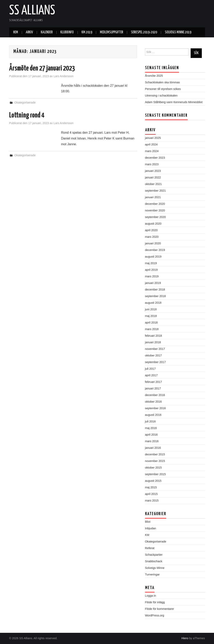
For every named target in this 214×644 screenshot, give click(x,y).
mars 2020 (152, 237)
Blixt (148, 522)
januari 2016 (153, 448)
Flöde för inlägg (155, 602)
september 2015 (155, 474)
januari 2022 (153, 177)
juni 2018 (151, 309)
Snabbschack (154, 561)
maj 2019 (151, 263)
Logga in (151, 596)
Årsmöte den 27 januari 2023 (42, 69)
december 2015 (155, 454)
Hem (16, 32)
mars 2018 (152, 329)
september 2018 (155, 296)
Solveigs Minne (155, 568)
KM (147, 535)
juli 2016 (150, 421)
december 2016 (155, 395)
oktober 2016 (153, 402)
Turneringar (152, 574)
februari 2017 (154, 382)
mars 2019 (152, 276)
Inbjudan (151, 528)
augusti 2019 (153, 257)
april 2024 (151, 144)
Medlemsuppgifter (111, 32)
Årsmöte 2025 (154, 76)
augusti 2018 (153, 303)
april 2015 (151, 494)
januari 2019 (153, 283)
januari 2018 (153, 342)
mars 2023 (152, 164)
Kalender (47, 32)
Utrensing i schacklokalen (161, 96)
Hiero (185, 638)
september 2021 (155, 191)
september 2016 (155, 408)
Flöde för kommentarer (160, 609)
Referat (150, 548)
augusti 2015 (153, 481)
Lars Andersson (64, 76)
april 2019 (151, 270)
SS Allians (32, 11)
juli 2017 (150, 369)
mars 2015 (152, 501)
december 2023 (155, 158)
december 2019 (155, 250)
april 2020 (151, 230)
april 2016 (151, 435)
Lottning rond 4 (27, 115)
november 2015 (155, 461)
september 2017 (155, 362)
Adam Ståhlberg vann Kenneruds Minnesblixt (174, 102)
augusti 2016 (153, 415)
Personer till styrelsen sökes (163, 89)
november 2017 (155, 349)
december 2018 (155, 290)
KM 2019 (87, 32)
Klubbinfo (67, 32)
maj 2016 (151, 428)
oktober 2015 (153, 468)
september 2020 (155, 217)
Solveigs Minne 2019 (178, 32)
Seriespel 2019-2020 (144, 32)
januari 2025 (153, 138)
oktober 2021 (153, 184)
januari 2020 (153, 243)
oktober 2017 (153, 355)
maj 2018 (151, 316)
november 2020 (155, 210)
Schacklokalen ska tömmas (162, 82)
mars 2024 (152, 151)
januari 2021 (153, 197)
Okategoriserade (25, 103)
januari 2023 (153, 171)
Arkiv (29, 32)
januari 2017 (153, 388)
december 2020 (155, 204)
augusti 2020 (153, 224)
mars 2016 (152, 441)
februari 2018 (154, 336)
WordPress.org (155, 615)
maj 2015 (151, 487)
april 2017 (151, 375)
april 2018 (151, 322)
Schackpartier (154, 555)
